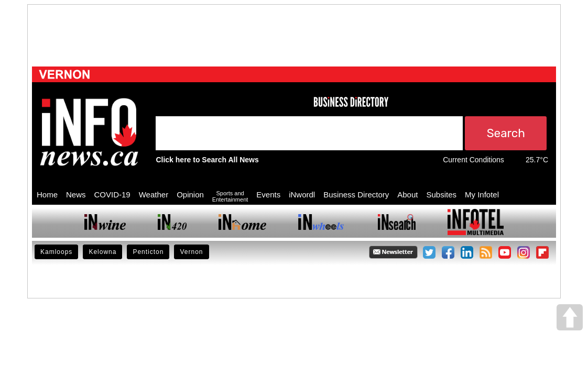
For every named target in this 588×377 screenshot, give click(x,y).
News (76, 195)
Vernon (191, 252)
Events (268, 195)
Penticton (148, 252)
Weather (154, 195)
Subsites (441, 195)
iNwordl (302, 195)
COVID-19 (112, 195)
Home (47, 195)
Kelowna (102, 252)
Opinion (190, 195)
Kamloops (56, 252)
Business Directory (356, 195)
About (407, 195)
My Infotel (482, 195)
